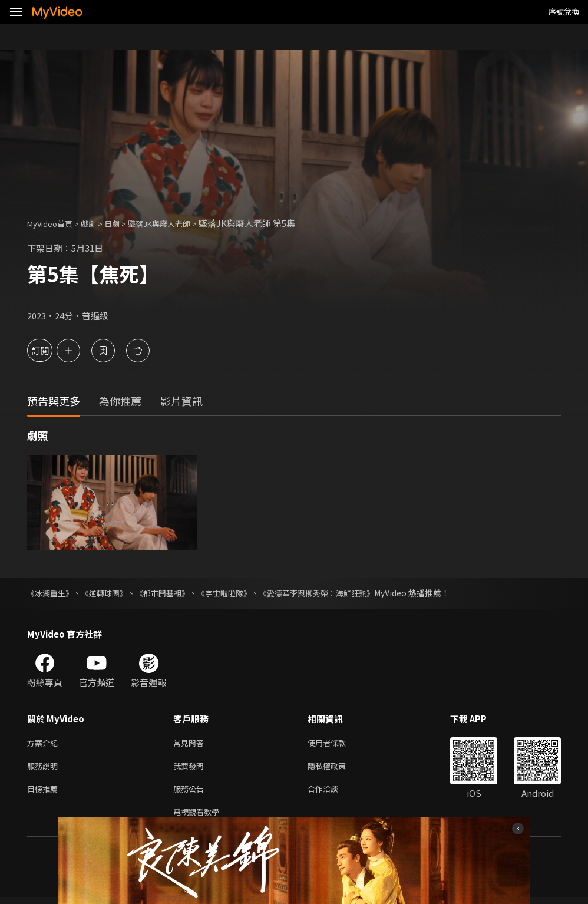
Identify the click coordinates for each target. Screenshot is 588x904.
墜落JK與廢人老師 (177, 223)
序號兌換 (564, 11)
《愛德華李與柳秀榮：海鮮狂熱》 (336, 593)
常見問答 (191, 743)
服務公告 (191, 793)
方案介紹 (45, 743)
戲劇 (98, 223)
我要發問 (191, 768)
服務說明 (45, 768)
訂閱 (51, 350)
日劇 (124, 223)
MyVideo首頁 (54, 223)
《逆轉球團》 (110, 593)
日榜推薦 (45, 793)
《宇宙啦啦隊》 (237, 593)
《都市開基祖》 (171, 593)
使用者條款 (337, 743)
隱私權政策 (337, 768)
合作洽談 (332, 793)
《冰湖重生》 (52, 593)
